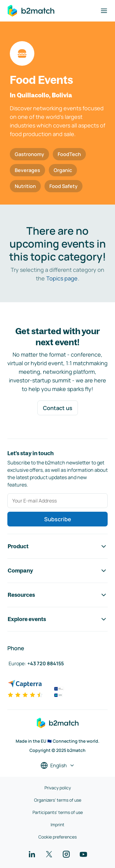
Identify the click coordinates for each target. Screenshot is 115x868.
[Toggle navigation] (104, 11)
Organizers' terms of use (58, 800)
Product (57, 546)
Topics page (62, 278)
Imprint (57, 825)
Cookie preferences (57, 837)
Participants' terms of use (58, 812)
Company (57, 571)
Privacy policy (58, 788)
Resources (57, 595)
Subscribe (58, 519)
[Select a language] (58, 765)
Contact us (58, 408)
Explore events (57, 619)
